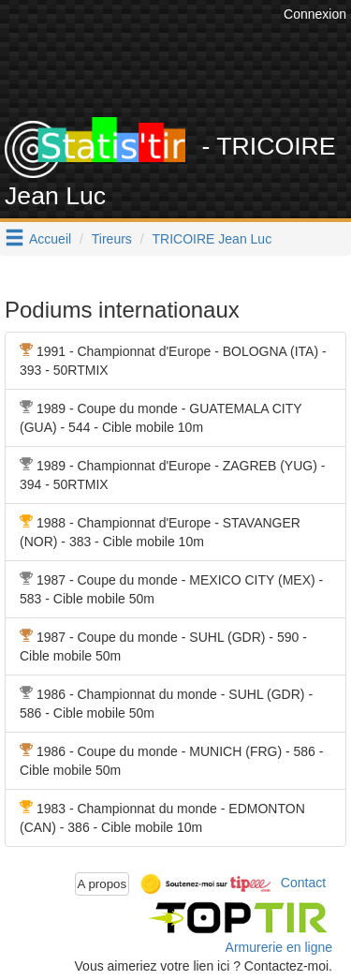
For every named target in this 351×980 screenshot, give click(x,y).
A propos (102, 884)
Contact (303, 883)
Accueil (50, 239)
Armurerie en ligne (279, 947)
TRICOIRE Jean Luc (212, 239)
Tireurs (112, 239)
